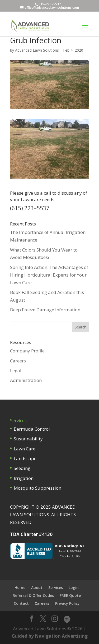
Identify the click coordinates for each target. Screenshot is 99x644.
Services (56, 588)
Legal (16, 370)
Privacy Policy (67, 603)
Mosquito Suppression (37, 488)
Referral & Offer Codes (33, 595)
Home (20, 588)
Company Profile (27, 351)
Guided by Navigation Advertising (50, 636)
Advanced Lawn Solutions (37, 50)
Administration (26, 380)
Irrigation (24, 478)
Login (74, 588)
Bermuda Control (32, 429)
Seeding (22, 468)
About (37, 588)
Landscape (25, 458)
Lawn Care (25, 449)
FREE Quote (70, 595)
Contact (21, 603)
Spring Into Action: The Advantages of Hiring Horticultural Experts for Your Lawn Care (49, 275)
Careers (18, 361)
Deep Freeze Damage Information (45, 310)
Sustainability (28, 439)
